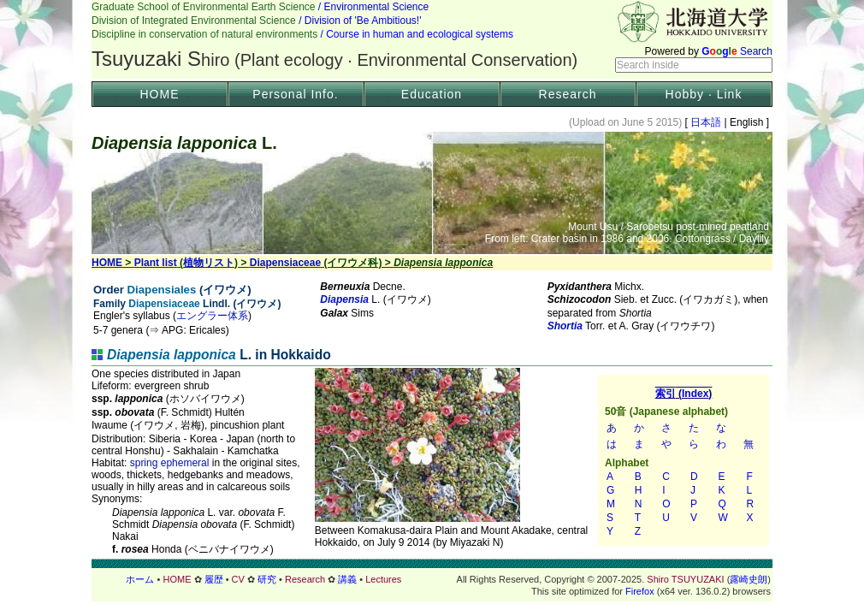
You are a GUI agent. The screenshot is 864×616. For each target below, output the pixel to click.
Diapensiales (162, 290)
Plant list (156, 263)
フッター (432, 579)
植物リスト (209, 263)
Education (432, 94)
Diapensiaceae (285, 263)
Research (568, 94)
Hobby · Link (704, 94)
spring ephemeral (170, 463)
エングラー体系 (212, 316)
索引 (684, 460)
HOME (160, 94)
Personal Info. (295, 94)
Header (432, 39)
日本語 (706, 122)
